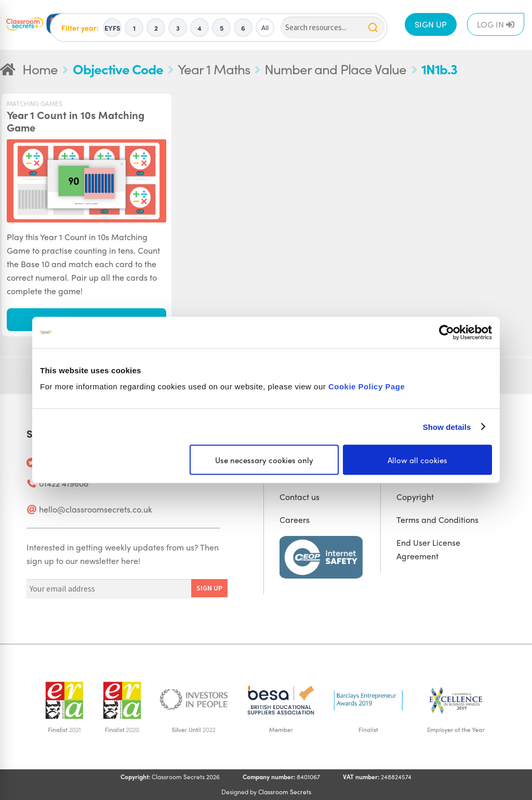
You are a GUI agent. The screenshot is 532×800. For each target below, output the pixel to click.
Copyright (415, 497)
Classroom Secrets (285, 792)
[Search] (332, 28)
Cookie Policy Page (367, 386)
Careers (295, 520)
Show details (447, 427)
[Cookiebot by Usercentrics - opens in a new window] (447, 332)
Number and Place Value (335, 69)
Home (40, 69)
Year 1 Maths (214, 69)
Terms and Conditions (437, 520)
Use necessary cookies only (264, 460)
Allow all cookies (417, 460)
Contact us (300, 497)
